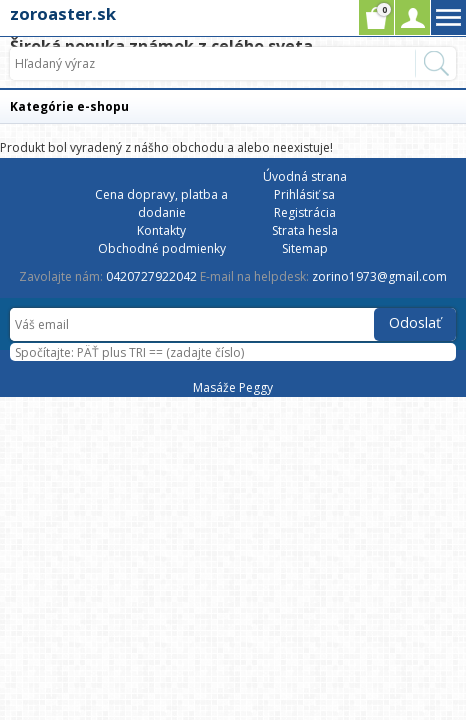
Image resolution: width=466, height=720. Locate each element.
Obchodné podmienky (162, 248)
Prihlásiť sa (304, 194)
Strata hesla (305, 230)
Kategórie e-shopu (69, 106)
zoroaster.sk (63, 13)
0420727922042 (151, 276)
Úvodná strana (305, 176)
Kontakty (161, 230)
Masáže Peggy (233, 387)
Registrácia (305, 212)
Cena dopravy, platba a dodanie (161, 203)
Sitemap (305, 248)
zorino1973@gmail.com (379, 276)
